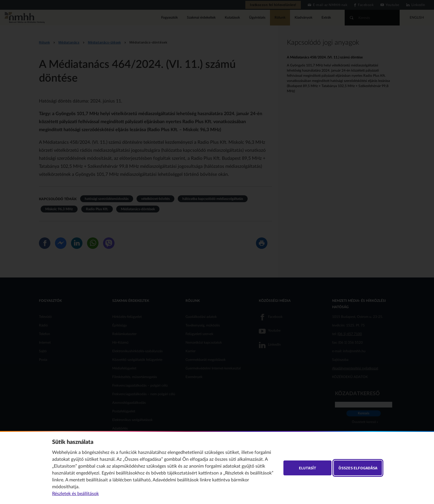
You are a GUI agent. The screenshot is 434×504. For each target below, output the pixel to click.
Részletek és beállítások (75, 494)
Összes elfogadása (358, 468)
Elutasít (308, 468)
